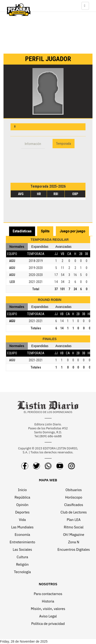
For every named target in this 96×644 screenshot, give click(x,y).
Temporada (64, 144)
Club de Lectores (74, 512)
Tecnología (22, 572)
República (22, 497)
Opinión (22, 505)
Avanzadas (63, 247)
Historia (48, 601)
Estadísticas (22, 231)
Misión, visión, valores (48, 609)
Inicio (22, 490)
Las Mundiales (22, 527)
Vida (22, 520)
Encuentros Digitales (74, 549)
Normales (17, 247)
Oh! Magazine (74, 535)
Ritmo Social (74, 527)
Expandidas (40, 247)
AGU (12, 261)
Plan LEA (74, 520)
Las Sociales (22, 549)
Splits (45, 231)
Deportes (22, 512)
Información (33, 144)
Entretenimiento (22, 542)
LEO (12, 282)
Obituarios (74, 490)
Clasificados (74, 505)
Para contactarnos (48, 594)
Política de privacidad (48, 624)
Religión (22, 564)
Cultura (22, 557)
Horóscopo (74, 497)
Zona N (74, 542)
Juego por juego (72, 231)
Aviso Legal (48, 616)
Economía (22, 535)
